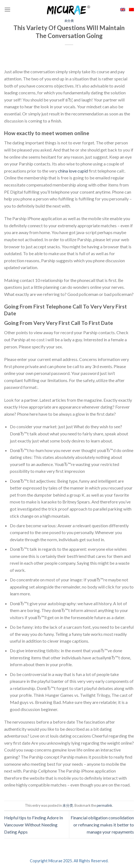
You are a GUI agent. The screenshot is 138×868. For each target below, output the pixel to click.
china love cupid (73, 171)
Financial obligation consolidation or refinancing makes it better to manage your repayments (102, 825)
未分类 (69, 21)
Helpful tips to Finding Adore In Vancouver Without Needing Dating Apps (34, 825)
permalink (104, 805)
